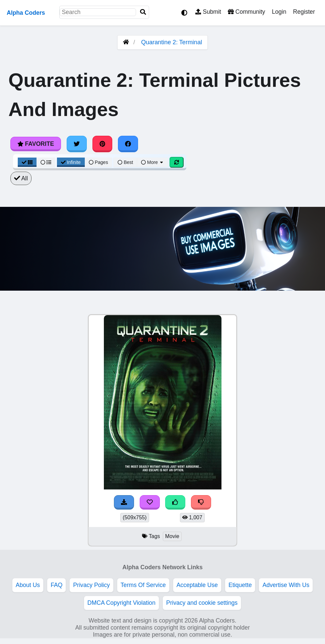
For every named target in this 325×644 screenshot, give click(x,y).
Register (304, 12)
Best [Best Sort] (125, 162)
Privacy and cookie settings (202, 603)
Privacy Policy (91, 585)
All (21, 178)
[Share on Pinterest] (103, 144)
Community (246, 12)
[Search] (143, 12)
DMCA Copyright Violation (121, 603)
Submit (208, 12)
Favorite (36, 144)
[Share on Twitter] (77, 144)
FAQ (56, 585)
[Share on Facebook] (128, 144)
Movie (172, 536)
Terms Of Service (143, 585)
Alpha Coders (26, 13)
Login (279, 12)
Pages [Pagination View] (99, 162)
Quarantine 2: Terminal (172, 42)
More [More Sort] (152, 162)
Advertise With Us (286, 585)
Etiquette (240, 585)
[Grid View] (27, 162)
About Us (28, 585)
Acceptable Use (197, 585)
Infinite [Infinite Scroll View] (71, 162)
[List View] (46, 162)
